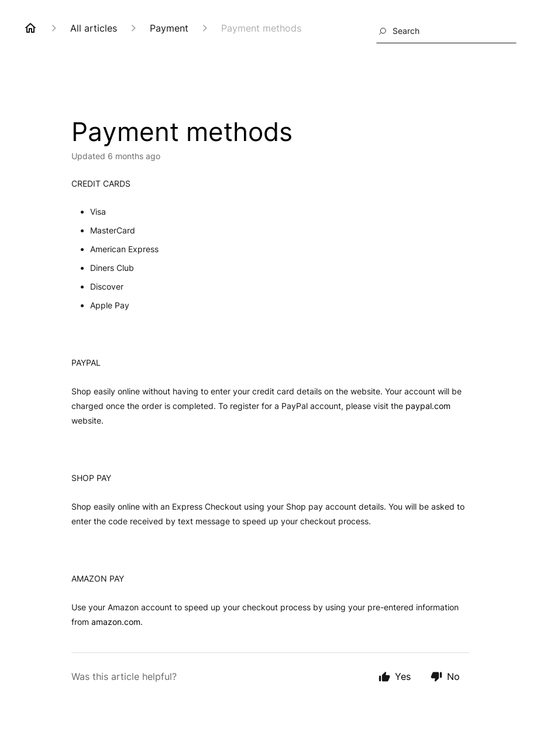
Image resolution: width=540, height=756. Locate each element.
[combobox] (446, 31)
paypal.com (428, 406)
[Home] (30, 28)
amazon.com (116, 622)
